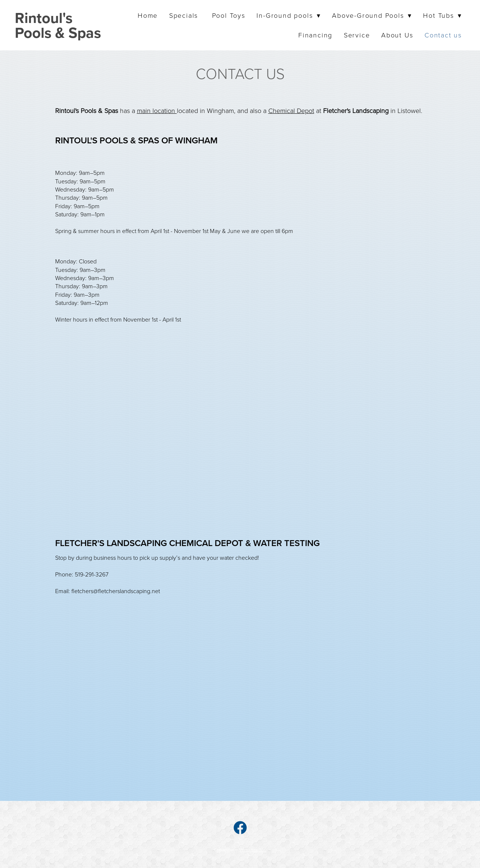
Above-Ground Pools (372, 15)
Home (148, 15)
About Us (397, 35)
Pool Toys (229, 15)
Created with (240, 850)
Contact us (443, 35)
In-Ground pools (288, 15)
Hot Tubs (442, 15)
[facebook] (240, 827)
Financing (315, 35)
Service (357, 35)
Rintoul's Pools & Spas (58, 25)
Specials (185, 15)
